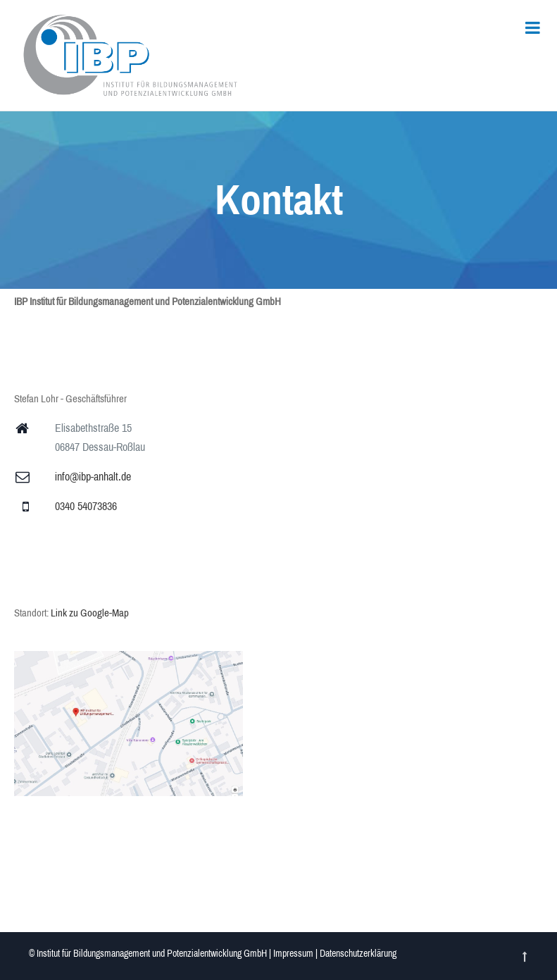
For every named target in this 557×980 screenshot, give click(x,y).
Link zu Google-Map (90, 613)
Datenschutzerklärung (358, 954)
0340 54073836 (86, 506)
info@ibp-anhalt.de (93, 477)
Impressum (293, 954)
